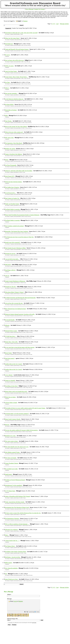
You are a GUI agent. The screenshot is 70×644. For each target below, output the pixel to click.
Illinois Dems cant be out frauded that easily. (16, 392)
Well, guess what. (9, 138)
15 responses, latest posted (19, 476)
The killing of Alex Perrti (11, 386)
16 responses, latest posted (19, 316)
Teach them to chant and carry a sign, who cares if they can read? (21, 33)
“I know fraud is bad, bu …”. (12, 541)
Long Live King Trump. (11, 71)
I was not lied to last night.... (12, 259)
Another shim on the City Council (13, 364)
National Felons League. (11, 331)
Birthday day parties (10, 149)
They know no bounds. (11, 458)
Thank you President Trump (12, 204)
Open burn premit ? (10, 358)
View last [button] (28, 40)
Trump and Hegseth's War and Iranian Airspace (17, 49)
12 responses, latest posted (19, 288)
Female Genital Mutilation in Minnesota (15, 281)
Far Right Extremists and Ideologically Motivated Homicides (20, 298)
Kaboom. (7, 325)
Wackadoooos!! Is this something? (14, 485)
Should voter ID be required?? (13, 242)
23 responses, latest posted (19, 503)
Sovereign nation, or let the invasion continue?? (17, 414)
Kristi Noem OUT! (10, 176)
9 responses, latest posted (19, 128)
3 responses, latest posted (19, 134)
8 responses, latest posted (18, 194)
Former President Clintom (11, 463)
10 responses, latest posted (18, 40)
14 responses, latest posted (19, 321)
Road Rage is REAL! (10, 270)
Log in (19, 21)
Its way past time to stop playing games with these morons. (20, 347)
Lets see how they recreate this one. (14, 303)
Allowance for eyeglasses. (11, 530)
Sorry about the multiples (11, 568)
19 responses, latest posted (19, 559)
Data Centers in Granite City (12, 198)
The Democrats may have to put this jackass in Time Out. (19, 237)
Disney (7, 160)
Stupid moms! (8, 474)
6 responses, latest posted (19, 161)
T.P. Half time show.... (10, 336)
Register (21, 601)
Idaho (6, 115)
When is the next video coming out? (14, 132)
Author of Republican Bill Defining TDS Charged (17, 496)
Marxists (7, 425)
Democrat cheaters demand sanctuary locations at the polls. (20, 314)
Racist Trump (8, 353)
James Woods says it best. (12, 579)
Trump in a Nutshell (10, 380)
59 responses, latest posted (19, 100)
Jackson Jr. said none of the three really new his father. (19, 171)
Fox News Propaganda (11, 165)
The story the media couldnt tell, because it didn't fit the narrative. (21, 430)
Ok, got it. (7, 55)
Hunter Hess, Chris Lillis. (11, 342)
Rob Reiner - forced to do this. (13, 557)
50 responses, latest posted (19, 388)
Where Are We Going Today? (12, 38)
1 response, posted (16, 34)
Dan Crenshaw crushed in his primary (14, 226)
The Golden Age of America (12, 187)
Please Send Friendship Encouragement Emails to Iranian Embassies (22, 215)
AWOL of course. (9, 66)
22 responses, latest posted (19, 520)
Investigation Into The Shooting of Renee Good (17, 507)
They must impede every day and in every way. (17, 447)
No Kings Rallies (9, 104)
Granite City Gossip (39, 9)
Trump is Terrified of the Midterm (13, 154)
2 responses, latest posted (18, 73)
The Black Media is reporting (12, 209)
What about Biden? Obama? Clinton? (14, 292)
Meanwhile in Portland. (11, 110)
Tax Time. (7, 82)
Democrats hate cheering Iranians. (14, 182)
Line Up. (7, 276)
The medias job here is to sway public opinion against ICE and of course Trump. (25, 408)
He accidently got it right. (11, 469)
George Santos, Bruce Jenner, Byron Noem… (16, 77)
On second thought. (10, 320)
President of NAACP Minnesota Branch (15, 480)
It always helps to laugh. (11, 403)
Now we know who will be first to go (14, 60)
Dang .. (7, 535)
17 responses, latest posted (18, 178)
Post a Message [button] (30, 9)
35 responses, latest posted (19, 454)
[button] (29, 614)
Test (6, 574)
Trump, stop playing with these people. (15, 502)
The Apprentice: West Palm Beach (14, 143)
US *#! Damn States (10, 491)
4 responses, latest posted (18, 45)
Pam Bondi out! (9, 44)
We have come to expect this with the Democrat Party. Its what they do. (23, 513)
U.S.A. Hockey (9, 375)
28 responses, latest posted (19, 421)
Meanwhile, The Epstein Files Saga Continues (17, 231)
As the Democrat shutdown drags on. (14, 99)
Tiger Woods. (8, 121)
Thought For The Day (10, 287)
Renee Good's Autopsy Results (13, 419)
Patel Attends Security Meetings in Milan (15, 248)
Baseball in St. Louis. (10, 436)
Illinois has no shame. (10, 397)
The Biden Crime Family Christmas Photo (16, 552)
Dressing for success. (10, 254)
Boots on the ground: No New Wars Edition (16, 127)
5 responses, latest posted (18, 62)
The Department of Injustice (12, 518)
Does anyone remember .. (11, 93)
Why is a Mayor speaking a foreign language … (17, 524)
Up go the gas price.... (10, 193)
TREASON (8, 265)
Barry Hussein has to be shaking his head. (15, 309)
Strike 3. (7, 88)
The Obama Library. (10, 546)
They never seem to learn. (11, 441)
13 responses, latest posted (19, 106)
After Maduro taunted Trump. (12, 452)
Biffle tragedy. (9, 563)
